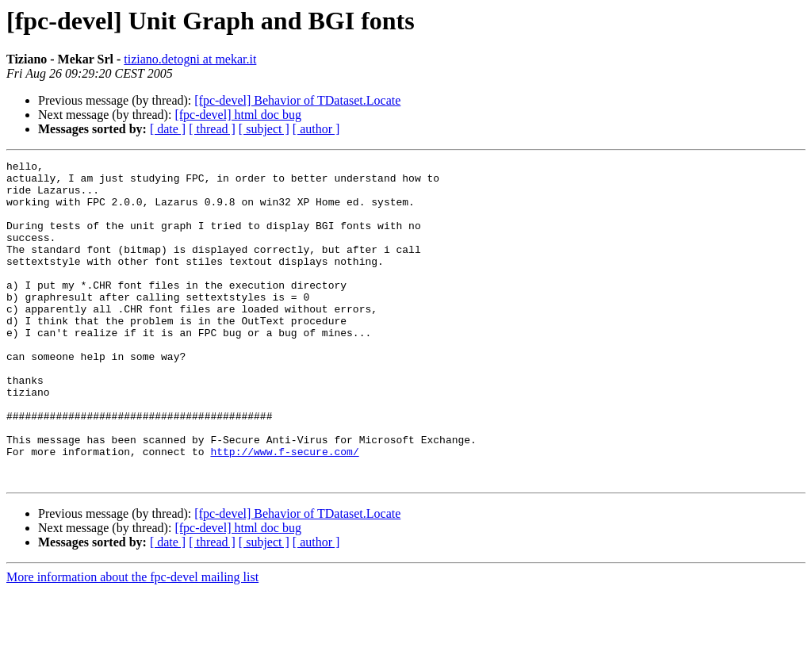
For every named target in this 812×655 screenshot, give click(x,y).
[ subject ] (264, 129)
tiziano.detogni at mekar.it (190, 59)
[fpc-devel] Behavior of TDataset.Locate (297, 100)
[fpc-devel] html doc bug (238, 115)
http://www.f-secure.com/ (284, 511)
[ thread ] (212, 129)
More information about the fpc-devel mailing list (132, 641)
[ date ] (168, 129)
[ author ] (316, 129)
